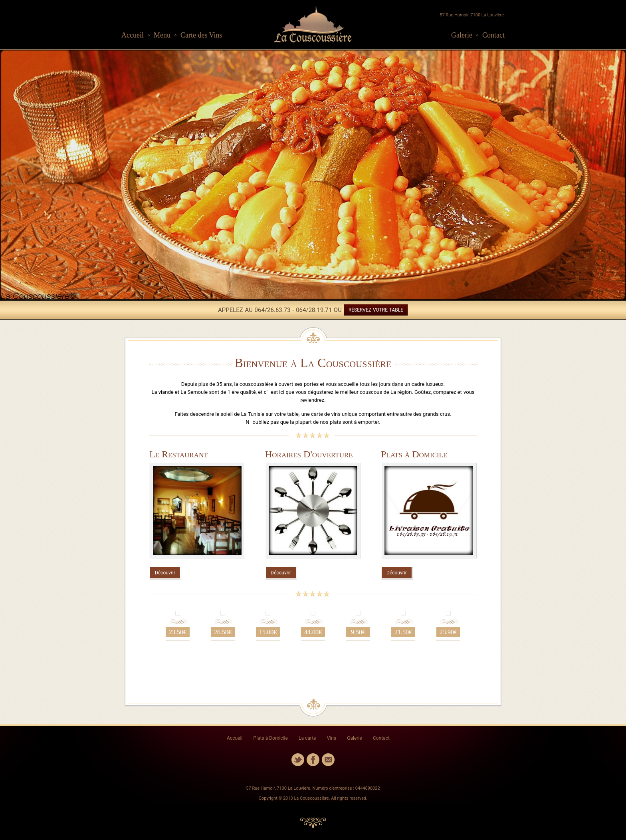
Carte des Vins (201, 35)
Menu (162, 35)
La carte (307, 738)
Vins (332, 738)
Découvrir (165, 573)
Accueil (133, 35)
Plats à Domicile (271, 738)
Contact (493, 35)
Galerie (462, 35)
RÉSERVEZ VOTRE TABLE (376, 310)
